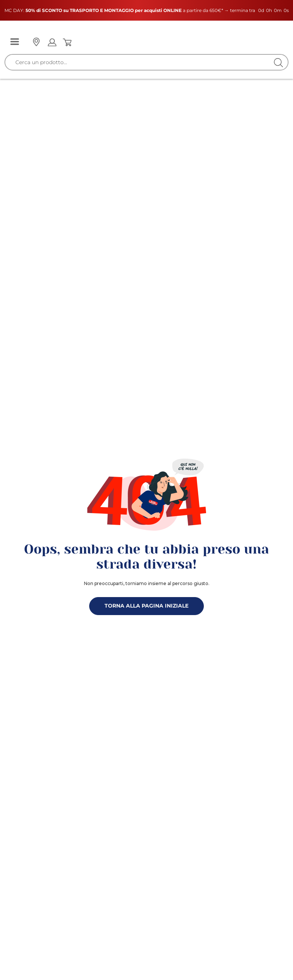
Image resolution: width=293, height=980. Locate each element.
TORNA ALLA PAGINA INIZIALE (146, 606)
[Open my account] (52, 42)
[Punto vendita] (36, 42)
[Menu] (15, 42)
